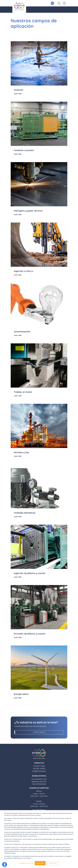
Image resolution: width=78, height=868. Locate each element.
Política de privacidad (57, 851)
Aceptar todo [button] (40, 863)
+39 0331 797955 (39, 769)
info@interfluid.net (39, 771)
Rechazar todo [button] (53, 863)
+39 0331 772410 (39, 766)
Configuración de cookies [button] (27, 863)
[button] (64, 3)
